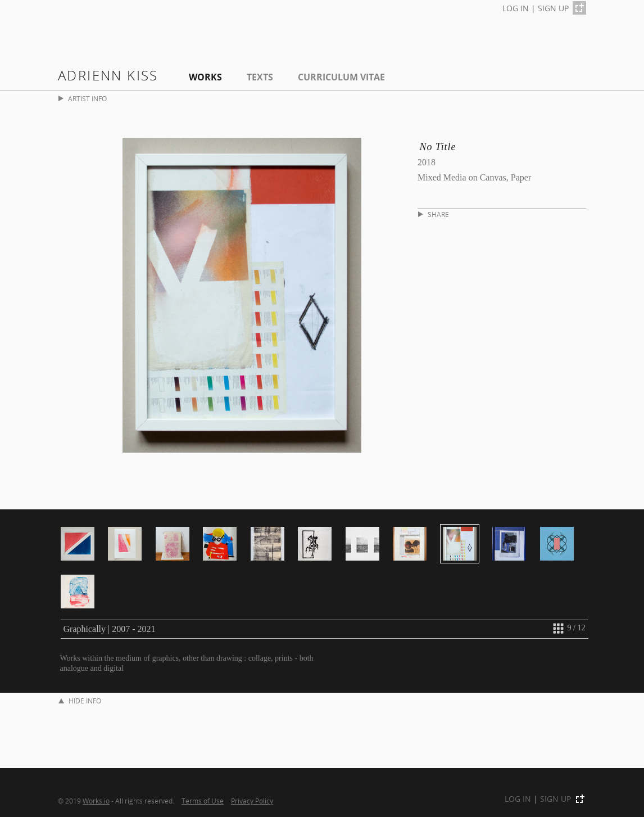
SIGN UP (553, 8)
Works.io (96, 801)
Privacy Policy (252, 801)
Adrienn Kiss (108, 75)
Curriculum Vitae (341, 77)
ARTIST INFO (83, 99)
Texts (260, 77)
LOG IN (516, 8)
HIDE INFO (80, 701)
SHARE (434, 215)
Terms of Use (203, 801)
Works (205, 77)
